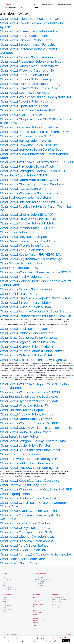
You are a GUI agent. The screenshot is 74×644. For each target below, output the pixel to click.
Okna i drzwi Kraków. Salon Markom (26, 346)
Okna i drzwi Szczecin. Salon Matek (26, 302)
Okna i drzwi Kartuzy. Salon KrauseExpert (30, 127)
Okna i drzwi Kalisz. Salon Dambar (25, 523)
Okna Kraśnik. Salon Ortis (19, 294)
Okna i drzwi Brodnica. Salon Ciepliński (29, 498)
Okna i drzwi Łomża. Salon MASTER (26, 141)
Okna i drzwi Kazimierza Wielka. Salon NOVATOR (35, 316)
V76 (4, 583)
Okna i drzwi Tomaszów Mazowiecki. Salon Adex (36, 554)
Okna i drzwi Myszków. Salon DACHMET (29, 511)
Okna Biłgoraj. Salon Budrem (21, 494)
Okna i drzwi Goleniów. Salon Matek (26, 355)
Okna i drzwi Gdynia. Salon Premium (27, 57)
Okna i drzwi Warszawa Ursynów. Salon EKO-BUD (36, 489)
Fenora (5, 607)
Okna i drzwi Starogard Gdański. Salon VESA (33, 171)
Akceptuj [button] (66, 641)
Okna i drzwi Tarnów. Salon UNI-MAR (27, 223)
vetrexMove (39, 585)
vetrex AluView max (9, 589)
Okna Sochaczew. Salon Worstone (25, 198)
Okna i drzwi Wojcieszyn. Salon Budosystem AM (35, 97)
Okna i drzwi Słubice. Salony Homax (26, 414)
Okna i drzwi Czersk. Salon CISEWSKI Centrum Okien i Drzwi (34, 504)
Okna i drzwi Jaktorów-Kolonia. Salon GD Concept (30, 51)
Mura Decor (7, 605)
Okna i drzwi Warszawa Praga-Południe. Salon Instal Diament (34, 386)
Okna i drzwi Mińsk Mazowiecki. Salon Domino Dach (34, 156)
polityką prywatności (57, 638)
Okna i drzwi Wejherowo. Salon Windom (30, 193)
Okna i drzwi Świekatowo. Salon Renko (28, 31)
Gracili (5, 611)
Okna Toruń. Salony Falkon (20, 437)
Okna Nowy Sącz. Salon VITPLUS (23, 175)
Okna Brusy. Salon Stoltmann (22, 232)
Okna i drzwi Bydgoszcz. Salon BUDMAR (29, 401)
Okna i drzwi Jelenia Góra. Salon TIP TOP (29, 19)
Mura (5, 603)
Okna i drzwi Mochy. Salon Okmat (25, 277)
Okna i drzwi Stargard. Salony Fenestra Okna (33, 441)
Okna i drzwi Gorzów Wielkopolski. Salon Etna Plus (37, 428)
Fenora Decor (7, 609)
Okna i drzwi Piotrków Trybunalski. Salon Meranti (36, 311)
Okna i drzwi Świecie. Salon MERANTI (27, 307)
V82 (4, 581)
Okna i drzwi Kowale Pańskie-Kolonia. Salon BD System (35, 25)
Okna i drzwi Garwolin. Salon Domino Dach (32, 150)
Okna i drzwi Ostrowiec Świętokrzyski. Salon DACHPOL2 (32, 517)
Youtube (6, 634)
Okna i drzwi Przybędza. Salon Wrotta (28, 166)
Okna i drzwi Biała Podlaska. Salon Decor (30, 450)
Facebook (13, 634)
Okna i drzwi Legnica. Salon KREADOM (28, 342)
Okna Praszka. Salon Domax (21, 454)
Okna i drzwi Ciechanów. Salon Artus (27, 537)
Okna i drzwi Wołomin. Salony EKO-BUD (29, 423)
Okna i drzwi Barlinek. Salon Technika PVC (31, 202)
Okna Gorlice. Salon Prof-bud (22, 263)
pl (35, 5)
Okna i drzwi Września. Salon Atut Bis (27, 70)
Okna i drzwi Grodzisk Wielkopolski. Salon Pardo (35, 298)
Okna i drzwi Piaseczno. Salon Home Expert (32, 62)
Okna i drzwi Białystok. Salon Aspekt (27, 541)
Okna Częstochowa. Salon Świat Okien (29, 241)
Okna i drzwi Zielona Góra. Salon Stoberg (30, 84)
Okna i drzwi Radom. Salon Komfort (26, 333)
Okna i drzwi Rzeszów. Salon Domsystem (30, 468)
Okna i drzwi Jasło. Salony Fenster (25, 445)
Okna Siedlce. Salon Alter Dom (23, 559)
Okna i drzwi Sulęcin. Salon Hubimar (27, 101)
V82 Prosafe (7, 579)
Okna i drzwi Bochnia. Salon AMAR (25, 93)
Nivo (4, 599)
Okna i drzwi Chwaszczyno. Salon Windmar (32, 184)
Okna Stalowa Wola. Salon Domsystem (29, 459)
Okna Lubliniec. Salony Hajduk (22, 410)
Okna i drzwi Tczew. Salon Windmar (26, 189)
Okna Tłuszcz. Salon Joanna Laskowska (29, 397)
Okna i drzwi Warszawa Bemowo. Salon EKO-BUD (36, 162)
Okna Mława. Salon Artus (19, 563)
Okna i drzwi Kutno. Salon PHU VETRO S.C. (30, 254)
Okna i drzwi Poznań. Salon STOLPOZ (27, 228)
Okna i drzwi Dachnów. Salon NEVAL (26, 136)
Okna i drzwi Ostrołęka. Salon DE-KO (27, 532)
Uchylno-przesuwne (42, 581)
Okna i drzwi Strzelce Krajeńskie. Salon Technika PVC (35, 208)
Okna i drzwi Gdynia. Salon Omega (26, 289)
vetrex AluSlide (40, 583)
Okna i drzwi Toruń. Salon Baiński (24, 546)
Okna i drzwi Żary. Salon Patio (22, 250)
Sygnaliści (68, 634)
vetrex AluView (8, 587)
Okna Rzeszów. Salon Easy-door (24, 485)
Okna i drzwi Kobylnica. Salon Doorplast (29, 480)
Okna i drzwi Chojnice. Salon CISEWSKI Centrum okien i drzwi (35, 121)
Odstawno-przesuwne (42, 579)
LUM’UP (5, 577)
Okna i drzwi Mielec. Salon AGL (22, 115)
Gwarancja (56, 607)
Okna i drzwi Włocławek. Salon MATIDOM (30, 392)
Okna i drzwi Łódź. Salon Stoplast (24, 237)
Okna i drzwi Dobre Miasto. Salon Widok (29, 180)
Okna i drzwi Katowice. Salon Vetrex (26, 40)
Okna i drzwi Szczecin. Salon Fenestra (28, 45)
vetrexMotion (39, 577)
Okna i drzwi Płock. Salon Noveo (23, 329)
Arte (4, 601)
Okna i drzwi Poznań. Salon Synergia (27, 79)
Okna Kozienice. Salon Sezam (22, 268)
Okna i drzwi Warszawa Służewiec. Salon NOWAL (36, 272)
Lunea (5, 597)
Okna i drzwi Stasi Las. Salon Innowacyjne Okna (35, 360)
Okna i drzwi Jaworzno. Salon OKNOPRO (29, 145)
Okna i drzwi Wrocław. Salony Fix (24, 406)
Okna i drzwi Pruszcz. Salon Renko (25, 36)
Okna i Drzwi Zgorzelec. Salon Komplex (28, 338)
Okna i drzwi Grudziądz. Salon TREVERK (28, 219)
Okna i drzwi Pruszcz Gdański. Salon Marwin (32, 351)
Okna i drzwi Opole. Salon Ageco (24, 106)
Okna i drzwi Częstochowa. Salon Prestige (31, 259)
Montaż (55, 605)
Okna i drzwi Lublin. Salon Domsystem (28, 463)
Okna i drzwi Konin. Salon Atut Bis (25, 75)
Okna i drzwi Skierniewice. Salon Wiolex (29, 66)
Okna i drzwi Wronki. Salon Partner (25, 246)
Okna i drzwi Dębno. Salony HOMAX (26, 419)
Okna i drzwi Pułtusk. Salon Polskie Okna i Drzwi (35, 132)
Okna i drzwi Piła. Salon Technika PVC (28, 110)
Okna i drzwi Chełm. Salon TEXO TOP (27, 215)
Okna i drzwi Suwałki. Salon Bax (23, 550)
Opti (4, 585)
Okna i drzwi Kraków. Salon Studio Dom (29, 88)
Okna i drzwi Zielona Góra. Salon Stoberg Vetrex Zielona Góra (35, 283)
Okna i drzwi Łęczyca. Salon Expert (25, 432)
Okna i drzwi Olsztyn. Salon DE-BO (25, 528)
